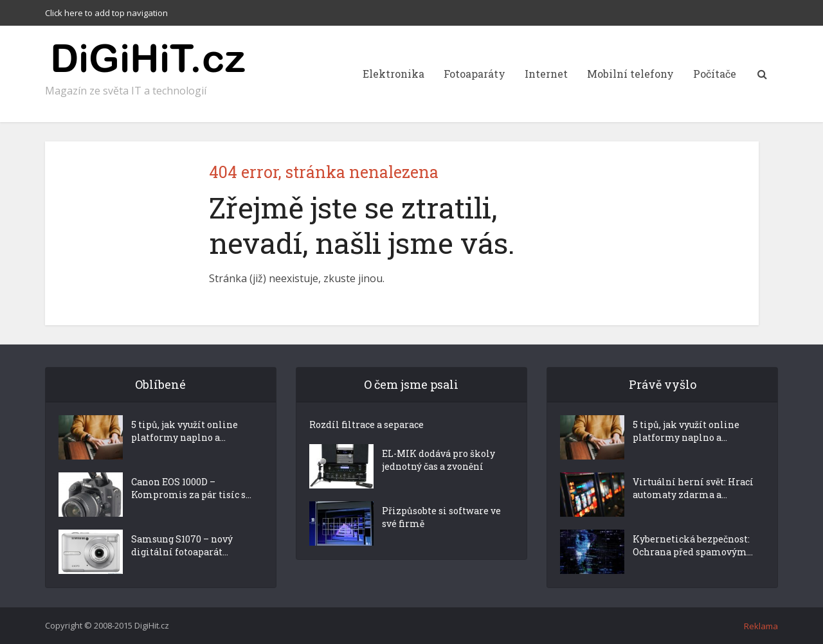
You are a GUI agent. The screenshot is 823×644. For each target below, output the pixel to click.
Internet (546, 74)
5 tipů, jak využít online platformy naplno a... (185, 431)
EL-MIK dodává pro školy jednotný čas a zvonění (439, 460)
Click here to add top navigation (106, 13)
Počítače (715, 74)
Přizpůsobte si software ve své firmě (441, 517)
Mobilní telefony (630, 74)
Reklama (761, 626)
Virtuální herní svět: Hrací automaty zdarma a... (693, 488)
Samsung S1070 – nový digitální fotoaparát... (182, 545)
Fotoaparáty (475, 74)
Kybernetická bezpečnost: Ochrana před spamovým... (693, 545)
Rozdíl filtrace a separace (366, 425)
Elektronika (393, 74)
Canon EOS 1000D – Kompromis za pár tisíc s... (191, 488)
